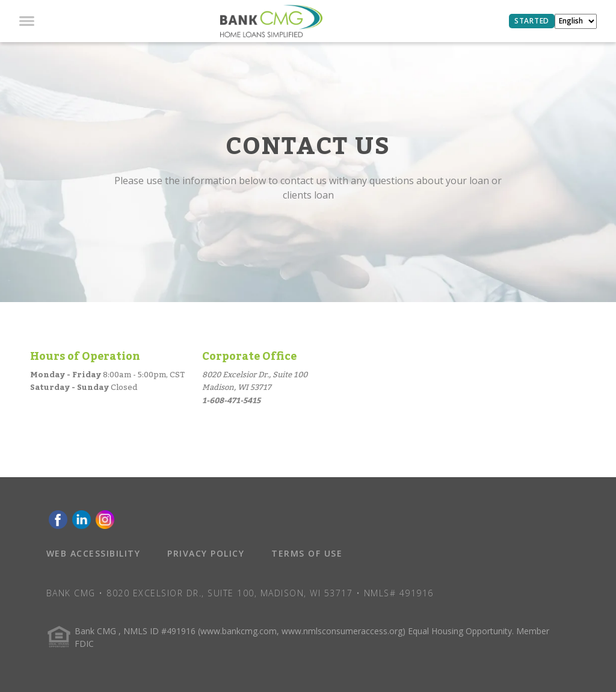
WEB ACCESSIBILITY (94, 553)
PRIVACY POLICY (206, 553)
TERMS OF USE (307, 553)
